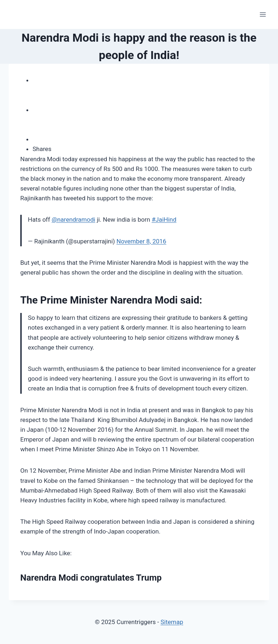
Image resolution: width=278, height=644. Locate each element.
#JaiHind (164, 219)
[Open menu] (263, 14)
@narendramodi (74, 219)
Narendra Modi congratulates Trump (91, 578)
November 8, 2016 (142, 241)
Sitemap (172, 622)
